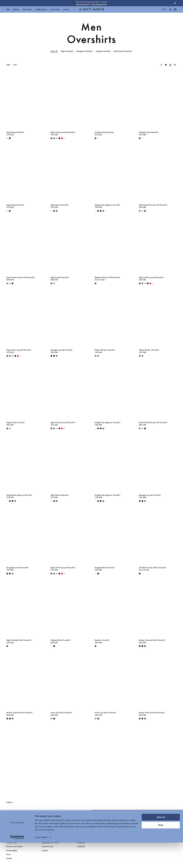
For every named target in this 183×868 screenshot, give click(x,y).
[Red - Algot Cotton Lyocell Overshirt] (62, 138)
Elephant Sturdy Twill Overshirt (107, 277)
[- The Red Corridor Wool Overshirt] (140, 574)
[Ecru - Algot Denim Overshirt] (51, 211)
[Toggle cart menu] (175, 9)
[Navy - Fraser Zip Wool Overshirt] (54, 719)
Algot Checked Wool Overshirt (19, 640)
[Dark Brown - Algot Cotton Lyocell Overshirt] (51, 138)
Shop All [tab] (54, 51)
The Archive (55, 9)
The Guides (27, 9)
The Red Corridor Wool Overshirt (153, 568)
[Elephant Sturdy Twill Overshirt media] (114, 246)
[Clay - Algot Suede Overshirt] (54, 283)
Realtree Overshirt (102, 640)
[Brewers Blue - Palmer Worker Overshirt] (98, 356)
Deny (161, 850)
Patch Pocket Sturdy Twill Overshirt (153, 205)
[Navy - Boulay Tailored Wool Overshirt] (142, 646)
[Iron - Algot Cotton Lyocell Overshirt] (54, 138)
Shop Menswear (83, 4)
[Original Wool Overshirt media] (114, 537)
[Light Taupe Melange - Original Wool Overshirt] (95, 574)
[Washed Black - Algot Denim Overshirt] (54, 211)
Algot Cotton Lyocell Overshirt (63, 132)
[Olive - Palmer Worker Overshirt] (95, 356)
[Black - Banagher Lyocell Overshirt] (51, 356)
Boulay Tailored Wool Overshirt (152, 640)
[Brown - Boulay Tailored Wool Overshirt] (145, 646)
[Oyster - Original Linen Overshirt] (98, 138)
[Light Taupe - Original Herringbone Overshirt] (95, 211)
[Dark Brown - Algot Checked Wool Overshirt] (7, 646)
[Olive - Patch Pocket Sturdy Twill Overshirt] (140, 211)
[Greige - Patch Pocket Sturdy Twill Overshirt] (142, 211)
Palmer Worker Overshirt (105, 350)
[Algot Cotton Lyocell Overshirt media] (70, 101)
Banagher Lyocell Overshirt (62, 350)
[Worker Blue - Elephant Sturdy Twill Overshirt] (95, 283)
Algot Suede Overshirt (60, 277)
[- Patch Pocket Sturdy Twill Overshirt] (145, 211)
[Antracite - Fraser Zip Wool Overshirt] (51, 719)
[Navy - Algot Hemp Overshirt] (10, 138)
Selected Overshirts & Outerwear (111, 817)
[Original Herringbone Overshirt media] (114, 174)
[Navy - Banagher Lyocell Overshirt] (54, 356)
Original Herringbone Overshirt (107, 205)
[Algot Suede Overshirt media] (70, 246)
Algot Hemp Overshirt (15, 132)
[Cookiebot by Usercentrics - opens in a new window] (17, 863)
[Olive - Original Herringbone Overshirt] (103, 211)
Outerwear (11, 817)
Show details (41, 863)
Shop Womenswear (99, 4)
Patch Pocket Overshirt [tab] (123, 51)
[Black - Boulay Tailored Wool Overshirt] (140, 646)
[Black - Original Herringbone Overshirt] (98, 211)
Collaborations (41, 9)
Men (8, 9)
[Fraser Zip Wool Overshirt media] (70, 682)
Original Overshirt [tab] (103, 51)
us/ (164, 9)
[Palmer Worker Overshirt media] (114, 319)
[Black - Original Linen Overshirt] (95, 138)
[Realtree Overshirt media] (114, 609)
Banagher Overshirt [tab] (85, 51)
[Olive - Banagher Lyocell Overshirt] (57, 356)
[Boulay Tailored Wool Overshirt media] (158, 609)
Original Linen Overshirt (104, 132)
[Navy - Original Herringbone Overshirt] (101, 211)
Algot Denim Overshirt (60, 205)
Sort (15, 65)
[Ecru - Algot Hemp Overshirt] (7, 138)
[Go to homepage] (91, 10)
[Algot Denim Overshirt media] (70, 174)
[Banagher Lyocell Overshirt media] (70, 319)
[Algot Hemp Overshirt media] (25, 101)
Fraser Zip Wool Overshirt (61, 713)
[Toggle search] (170, 9)
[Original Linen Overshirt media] (114, 101)
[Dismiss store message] (175, 3)
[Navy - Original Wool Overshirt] (98, 574)
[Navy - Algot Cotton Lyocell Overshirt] (59, 138)
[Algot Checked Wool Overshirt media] (25, 609)
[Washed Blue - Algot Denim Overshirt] (57, 211)
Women (16, 9)
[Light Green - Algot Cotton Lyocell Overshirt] (57, 138)
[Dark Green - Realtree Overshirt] (95, 646)
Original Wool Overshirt (104, 568)
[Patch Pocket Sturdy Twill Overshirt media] (158, 174)
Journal (66, 9)
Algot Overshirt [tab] (67, 51)
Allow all (161, 843)
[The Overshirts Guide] (91, 761)
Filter (8, 65)
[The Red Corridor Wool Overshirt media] (158, 537)
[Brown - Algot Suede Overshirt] (51, 283)
